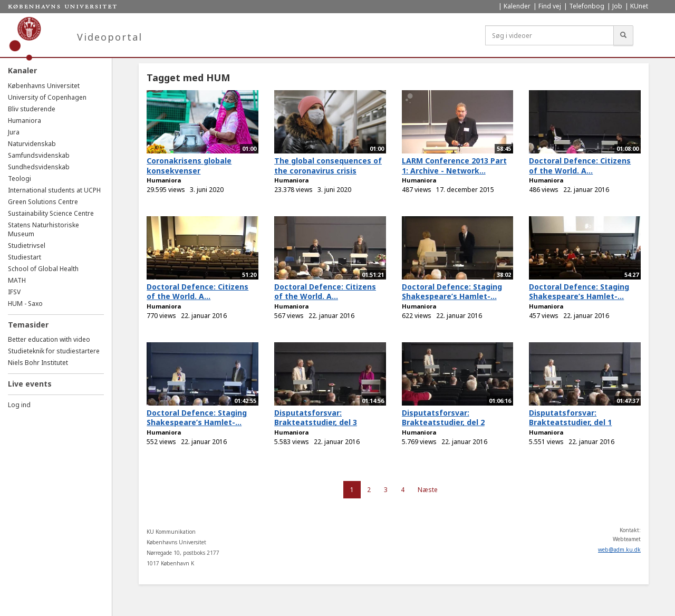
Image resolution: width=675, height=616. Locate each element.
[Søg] (623, 35)
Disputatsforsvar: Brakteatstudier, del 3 (316, 418)
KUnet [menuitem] (639, 6)
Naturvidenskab (32, 144)
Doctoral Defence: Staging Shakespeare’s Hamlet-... (452, 292)
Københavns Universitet (44, 86)
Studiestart (25, 257)
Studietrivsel (27, 246)
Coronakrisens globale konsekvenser (189, 166)
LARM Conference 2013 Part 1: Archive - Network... (454, 166)
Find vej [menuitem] (550, 6)
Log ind (19, 405)
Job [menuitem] (617, 6)
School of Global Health (43, 269)
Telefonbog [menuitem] (587, 6)
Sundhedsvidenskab (39, 167)
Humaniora (25, 121)
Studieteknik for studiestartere (54, 351)
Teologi (20, 179)
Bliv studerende (32, 109)
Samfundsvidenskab (39, 155)
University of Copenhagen (47, 97)
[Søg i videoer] (549, 35)
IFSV (14, 292)
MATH (17, 280)
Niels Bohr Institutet (38, 363)
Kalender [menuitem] (517, 6)
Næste (428, 490)
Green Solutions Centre (43, 202)
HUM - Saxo (25, 304)
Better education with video (49, 339)
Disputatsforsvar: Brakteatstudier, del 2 (443, 418)
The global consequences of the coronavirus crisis (328, 166)
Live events (30, 384)
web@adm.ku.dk (619, 550)
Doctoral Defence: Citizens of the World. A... (580, 166)
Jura (14, 132)
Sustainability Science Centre (51, 213)
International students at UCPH (54, 190)
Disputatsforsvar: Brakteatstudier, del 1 (570, 418)
